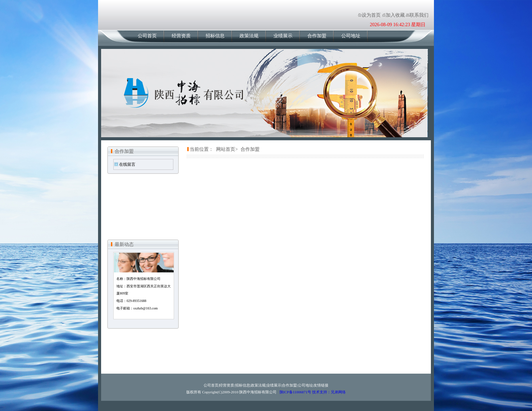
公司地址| (306, 385)
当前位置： (202, 149)
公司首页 (147, 36)
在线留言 (127, 164)
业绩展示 (283, 36)
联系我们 (419, 15)
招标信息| (243, 385)
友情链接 (321, 385)
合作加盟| (290, 385)
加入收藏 (395, 15)
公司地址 (351, 36)
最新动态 (124, 244)
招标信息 (215, 36)
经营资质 (181, 36)
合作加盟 (317, 36)
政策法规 (249, 36)
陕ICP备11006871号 (296, 392)
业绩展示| (274, 385)
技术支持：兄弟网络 (329, 392)
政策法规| (259, 385)
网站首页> (227, 149)
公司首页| (211, 385)
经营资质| (227, 385)
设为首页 (371, 15)
